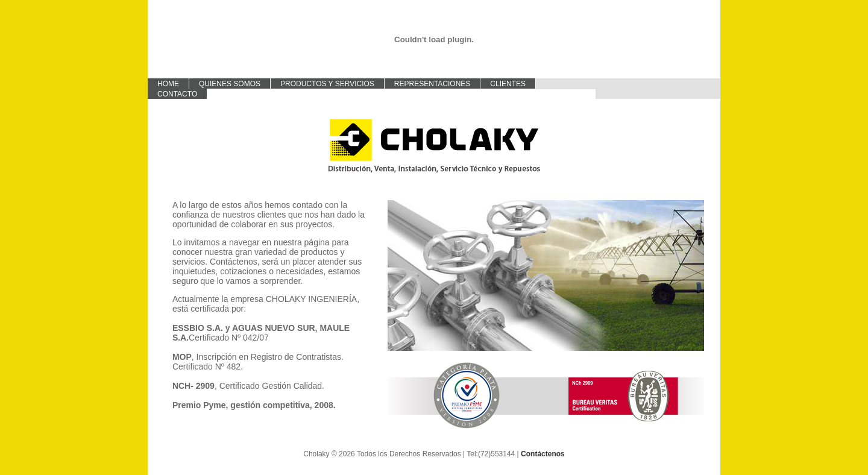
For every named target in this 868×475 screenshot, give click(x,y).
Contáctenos (543, 454)
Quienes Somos (230, 84)
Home (168, 84)
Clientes (508, 84)
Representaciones (432, 84)
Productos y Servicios (327, 84)
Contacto (177, 94)
